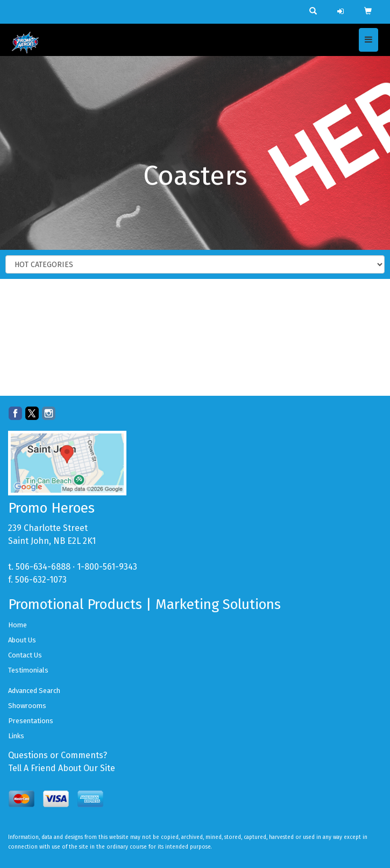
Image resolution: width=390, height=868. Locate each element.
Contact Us (25, 655)
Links (16, 736)
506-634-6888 (43, 567)
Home (17, 625)
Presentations (31, 721)
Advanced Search (34, 691)
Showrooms (27, 706)
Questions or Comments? (58, 755)
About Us (22, 640)
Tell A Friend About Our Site (62, 768)
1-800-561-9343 (107, 567)
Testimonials (28, 670)
